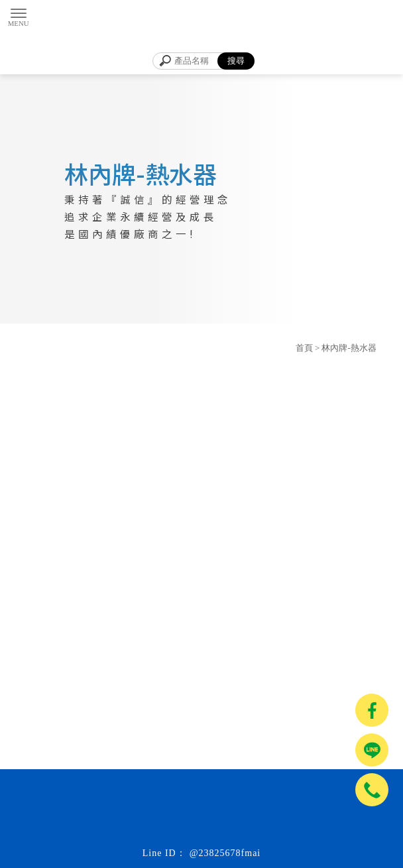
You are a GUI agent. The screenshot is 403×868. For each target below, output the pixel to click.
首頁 (304, 348)
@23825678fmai (225, 853)
